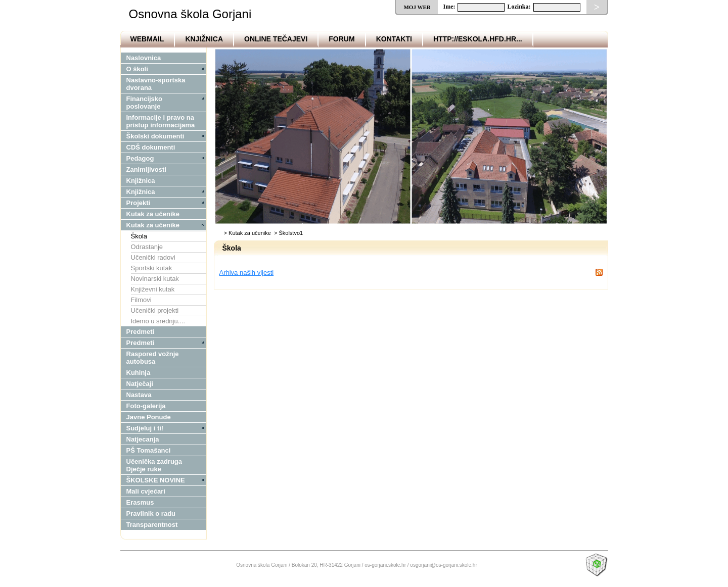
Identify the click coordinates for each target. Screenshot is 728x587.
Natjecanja (143, 439)
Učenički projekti (155, 310)
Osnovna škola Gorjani (190, 14)
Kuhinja (139, 373)
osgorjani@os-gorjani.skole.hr (443, 565)
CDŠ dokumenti (151, 147)
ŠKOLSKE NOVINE (156, 480)
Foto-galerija (146, 406)
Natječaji (140, 384)
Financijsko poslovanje (145, 103)
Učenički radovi (153, 257)
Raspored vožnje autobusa (153, 358)
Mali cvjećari (146, 491)
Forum (342, 39)
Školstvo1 (291, 233)
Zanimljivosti (146, 169)
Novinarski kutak (155, 279)
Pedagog (140, 158)
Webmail (147, 39)
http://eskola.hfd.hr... (478, 39)
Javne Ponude (149, 417)
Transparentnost (152, 525)
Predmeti (141, 332)
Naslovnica (144, 58)
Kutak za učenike (153, 214)
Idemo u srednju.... (158, 321)
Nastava (139, 395)
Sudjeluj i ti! (145, 428)
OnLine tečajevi (276, 39)
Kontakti (394, 39)
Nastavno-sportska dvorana (156, 84)
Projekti (139, 203)
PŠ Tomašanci (149, 450)
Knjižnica (204, 39)
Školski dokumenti (155, 136)
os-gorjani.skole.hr (385, 565)
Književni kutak (153, 289)
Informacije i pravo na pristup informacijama (161, 121)
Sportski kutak (152, 268)
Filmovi (141, 300)
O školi (137, 69)
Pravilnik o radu (151, 513)
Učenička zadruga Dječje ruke (154, 465)
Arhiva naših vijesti (247, 273)
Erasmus (140, 502)
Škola (139, 236)
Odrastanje (147, 247)
